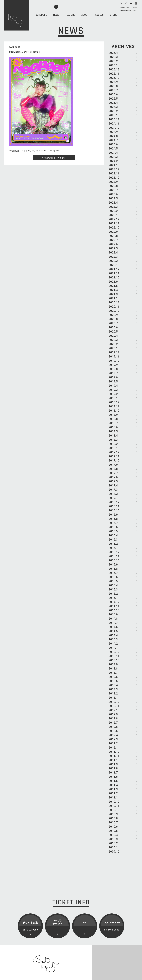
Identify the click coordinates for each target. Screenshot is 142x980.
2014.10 (114, 610)
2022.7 (113, 240)
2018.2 (113, 444)
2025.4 (113, 103)
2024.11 (114, 124)
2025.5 (113, 99)
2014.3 (113, 639)
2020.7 (113, 323)
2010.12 (114, 802)
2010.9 (113, 814)
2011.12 (114, 752)
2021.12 (114, 269)
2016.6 (113, 527)
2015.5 (113, 581)
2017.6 (113, 477)
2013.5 (113, 681)
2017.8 (113, 469)
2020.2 (113, 344)
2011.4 (113, 785)
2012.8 (113, 718)
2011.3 (113, 789)
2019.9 (113, 365)
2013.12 (114, 652)
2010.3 (113, 839)
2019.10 (114, 361)
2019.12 (114, 352)
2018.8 (113, 419)
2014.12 (114, 602)
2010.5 (113, 831)
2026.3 (113, 57)
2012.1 (113, 748)
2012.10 (114, 710)
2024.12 (114, 119)
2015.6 (113, 577)
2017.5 (113, 481)
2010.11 (114, 806)
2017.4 (113, 485)
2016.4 (113, 535)
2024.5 (113, 149)
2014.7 (113, 623)
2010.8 (113, 818)
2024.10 (114, 128)
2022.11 (114, 223)
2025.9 (113, 82)
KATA (135, 7)
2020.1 (113, 348)
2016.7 (113, 523)
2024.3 (113, 157)
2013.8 (113, 669)
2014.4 (113, 635)
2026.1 (113, 65)
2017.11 (114, 456)
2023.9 (113, 182)
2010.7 (113, 822)
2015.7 (113, 573)
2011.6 (113, 777)
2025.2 (113, 111)
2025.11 (114, 74)
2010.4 (113, 835)
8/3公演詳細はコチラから (54, 158)
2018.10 (114, 411)
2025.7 (113, 90)
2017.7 (113, 473)
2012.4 (113, 735)
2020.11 (114, 307)
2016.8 (113, 519)
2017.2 (113, 494)
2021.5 (113, 286)
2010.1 (113, 847)
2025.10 (114, 78)
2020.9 (113, 315)
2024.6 (113, 144)
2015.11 (114, 556)
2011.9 (113, 764)
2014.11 (114, 606)
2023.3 (113, 207)
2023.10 (114, 178)
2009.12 (114, 852)
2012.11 (114, 706)
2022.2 (113, 261)
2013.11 (114, 656)
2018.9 (113, 415)
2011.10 (114, 760)
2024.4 (113, 153)
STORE (113, 15)
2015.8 (113, 569)
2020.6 (113, 327)
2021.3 (113, 294)
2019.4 (113, 386)
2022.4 (113, 253)
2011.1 (113, 798)
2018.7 (113, 423)
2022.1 (113, 265)
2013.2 (113, 694)
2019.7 (113, 373)
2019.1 (113, 398)
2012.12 (114, 702)
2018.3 (113, 440)
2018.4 (113, 436)
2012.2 (113, 743)
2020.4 (113, 336)
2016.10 (114, 510)
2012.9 (113, 714)
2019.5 (113, 381)
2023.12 (114, 169)
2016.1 (113, 548)
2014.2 (113, 644)
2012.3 (113, 739)
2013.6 (113, 677)
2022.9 (113, 232)
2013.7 (113, 673)
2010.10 (114, 810)
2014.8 (113, 619)
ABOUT (85, 15)
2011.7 (113, 773)
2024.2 (113, 161)
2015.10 (114, 560)
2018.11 (114, 406)
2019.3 (113, 390)
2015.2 (113, 594)
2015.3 (113, 589)
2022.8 (113, 236)
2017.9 (113, 465)
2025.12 (114, 69)
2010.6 (113, 827)
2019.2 (113, 394)
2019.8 (113, 369)
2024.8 (113, 136)
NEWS (56, 15)
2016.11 (114, 506)
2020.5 (113, 332)
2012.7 (113, 723)
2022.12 (114, 219)
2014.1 (113, 648)
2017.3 (113, 490)
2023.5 (113, 198)
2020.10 (114, 311)
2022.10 (114, 228)
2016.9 (113, 515)
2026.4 (113, 53)
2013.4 (113, 685)
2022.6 (113, 244)
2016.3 (113, 540)
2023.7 (113, 190)
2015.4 (113, 585)
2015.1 (113, 598)
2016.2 (113, 544)
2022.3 (113, 257)
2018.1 (113, 448)
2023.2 (113, 211)
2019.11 (114, 357)
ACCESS (99, 15)
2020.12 (114, 302)
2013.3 (113, 689)
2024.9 (113, 132)
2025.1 (113, 115)
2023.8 (113, 186)
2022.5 (113, 248)
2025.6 (113, 94)
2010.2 (113, 843)
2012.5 (113, 731)
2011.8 (113, 768)
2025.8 (113, 86)
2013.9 (113, 664)
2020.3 (113, 340)
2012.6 (113, 727)
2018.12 (114, 402)
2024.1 (113, 165)
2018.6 (113, 427)
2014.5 (113, 631)
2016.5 (113, 531)
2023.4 (113, 203)
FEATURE (70, 15)
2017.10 (114, 461)
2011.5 (113, 781)
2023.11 (114, 173)
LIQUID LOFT (125, 7)
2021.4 (113, 290)
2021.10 (114, 277)
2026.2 (113, 61)
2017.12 (114, 452)
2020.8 (113, 319)
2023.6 (113, 194)
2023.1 (113, 215)
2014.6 (113, 627)
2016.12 (114, 502)
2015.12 (114, 552)
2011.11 (114, 756)
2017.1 (113, 498)
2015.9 (113, 565)
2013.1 (113, 698)
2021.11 (114, 273)
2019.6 (113, 377)
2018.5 (113, 431)
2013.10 (114, 660)
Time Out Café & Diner (128, 11)
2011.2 (113, 793)
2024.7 (113, 140)
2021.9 (113, 282)
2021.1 (113, 298)
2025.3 (113, 107)
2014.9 (113, 614)
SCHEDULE (41, 15)
